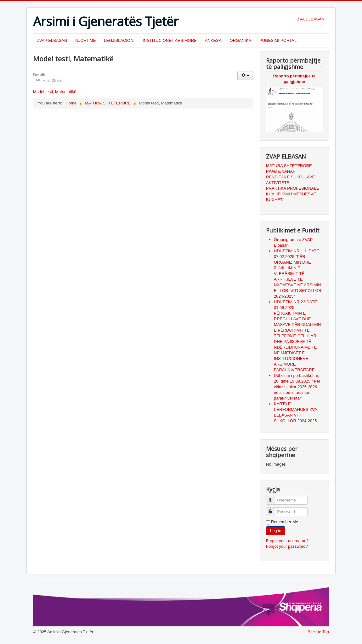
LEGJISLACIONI (119, 40)
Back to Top (318, 632)
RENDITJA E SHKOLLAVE (290, 177)
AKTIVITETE (278, 183)
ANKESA (213, 40)
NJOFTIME (85, 40)
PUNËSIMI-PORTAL (278, 40)
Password (273, 509)
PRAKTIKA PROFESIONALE (292, 188)
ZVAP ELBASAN (52, 40)
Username (273, 498)
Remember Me (285, 522)
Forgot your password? (287, 546)
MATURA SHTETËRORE (289, 166)
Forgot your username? (287, 541)
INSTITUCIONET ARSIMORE (170, 40)
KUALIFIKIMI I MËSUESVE (291, 194)
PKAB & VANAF (281, 171)
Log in (276, 531)
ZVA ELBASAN (311, 19)
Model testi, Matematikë (55, 92)
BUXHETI (275, 200)
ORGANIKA (241, 40)
